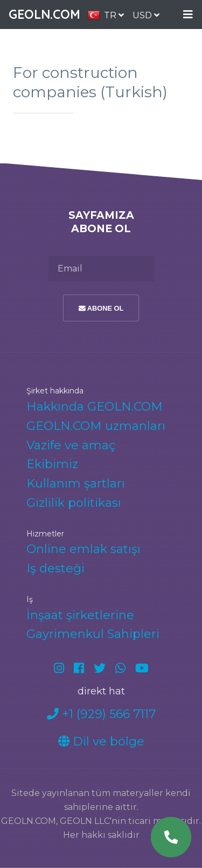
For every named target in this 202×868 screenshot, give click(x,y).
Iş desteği (55, 568)
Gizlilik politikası (74, 503)
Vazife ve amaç (71, 445)
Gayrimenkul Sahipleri (93, 634)
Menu (188, 15)
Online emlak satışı (83, 549)
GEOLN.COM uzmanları (96, 426)
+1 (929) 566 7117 (101, 714)
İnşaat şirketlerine (80, 615)
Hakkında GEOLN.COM (95, 407)
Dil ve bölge (101, 741)
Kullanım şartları (76, 483)
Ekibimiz (52, 464)
